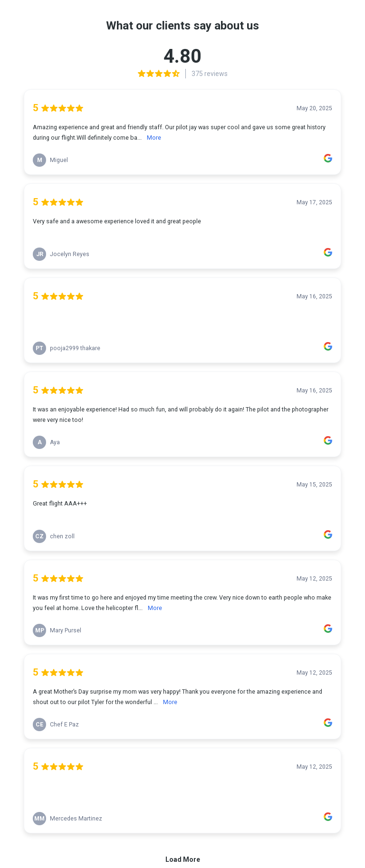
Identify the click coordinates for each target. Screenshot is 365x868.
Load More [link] (183, 859)
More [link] (154, 138)
